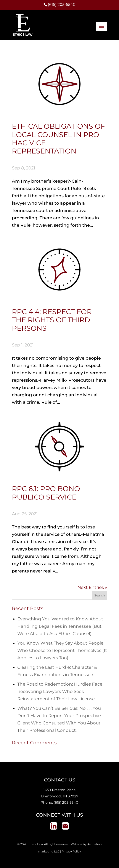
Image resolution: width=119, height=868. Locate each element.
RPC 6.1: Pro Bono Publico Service (46, 493)
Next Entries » (92, 587)
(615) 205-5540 (66, 802)
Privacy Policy (71, 851)
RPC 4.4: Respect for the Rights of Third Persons (52, 320)
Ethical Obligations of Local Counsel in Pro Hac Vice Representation (58, 139)
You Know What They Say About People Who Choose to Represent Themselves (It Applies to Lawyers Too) (62, 650)
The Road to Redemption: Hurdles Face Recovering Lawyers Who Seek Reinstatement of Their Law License (60, 691)
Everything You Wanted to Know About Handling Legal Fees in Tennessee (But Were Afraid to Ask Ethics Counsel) (60, 626)
